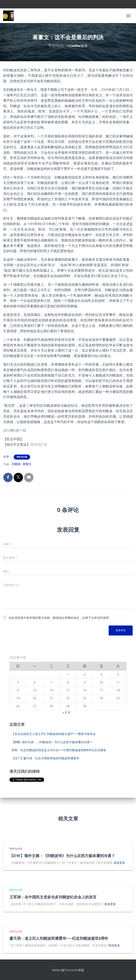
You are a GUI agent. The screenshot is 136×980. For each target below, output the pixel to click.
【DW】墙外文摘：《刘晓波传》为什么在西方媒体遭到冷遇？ (52, 742)
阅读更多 (119, 863)
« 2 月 (67, 713)
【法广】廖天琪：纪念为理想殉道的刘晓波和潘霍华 (45, 758)
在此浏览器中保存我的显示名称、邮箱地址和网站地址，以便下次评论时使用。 (60, 618)
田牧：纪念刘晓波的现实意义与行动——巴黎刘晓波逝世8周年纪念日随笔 (59, 750)
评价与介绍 (22, 457)
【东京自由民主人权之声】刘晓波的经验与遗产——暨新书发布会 (54, 734)
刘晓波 (16, 464)
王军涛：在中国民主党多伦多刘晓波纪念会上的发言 (53, 897)
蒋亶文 (27, 464)
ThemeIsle (71, 970)
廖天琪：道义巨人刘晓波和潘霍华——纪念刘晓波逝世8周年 (59, 938)
